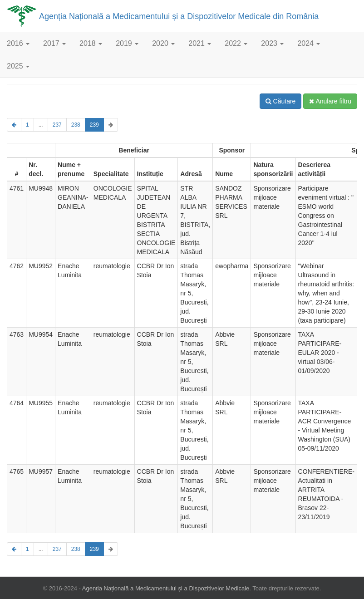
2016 (18, 43)
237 (57, 125)
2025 (18, 66)
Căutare (281, 101)
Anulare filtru (330, 101)
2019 (127, 43)
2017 (54, 43)
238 (76, 125)
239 (94, 125)
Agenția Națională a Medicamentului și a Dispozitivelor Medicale (166, 588)
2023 (272, 43)
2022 (236, 43)
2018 (91, 43)
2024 (309, 43)
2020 (163, 43)
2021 (200, 43)
